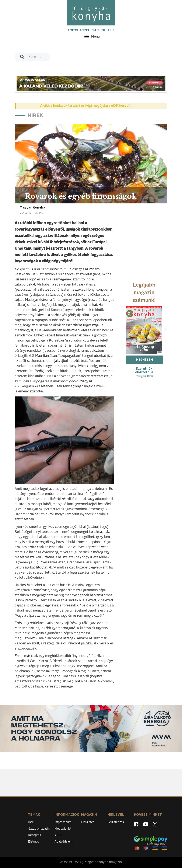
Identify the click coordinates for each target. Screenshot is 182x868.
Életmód (34, 842)
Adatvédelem (63, 842)
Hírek (32, 822)
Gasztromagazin (39, 829)
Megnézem (144, 360)
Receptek (35, 835)
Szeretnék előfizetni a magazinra (144, 372)
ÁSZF (58, 835)
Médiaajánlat (63, 829)
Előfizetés (88, 822)
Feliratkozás (116, 822)
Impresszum (63, 822)
